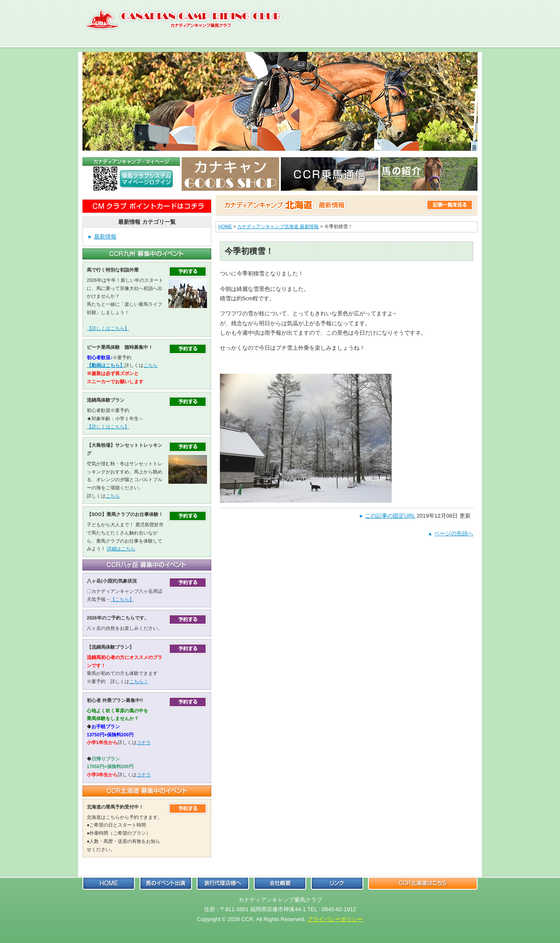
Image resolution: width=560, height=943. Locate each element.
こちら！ (139, 681)
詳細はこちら (121, 549)
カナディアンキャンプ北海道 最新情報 (278, 226)
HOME (225, 226)
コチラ (144, 742)
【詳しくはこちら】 (108, 328)
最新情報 (105, 237)
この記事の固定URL (390, 516)
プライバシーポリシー (335, 919)
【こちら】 (122, 599)
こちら (151, 365)
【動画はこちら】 (106, 365)
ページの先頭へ (454, 533)
